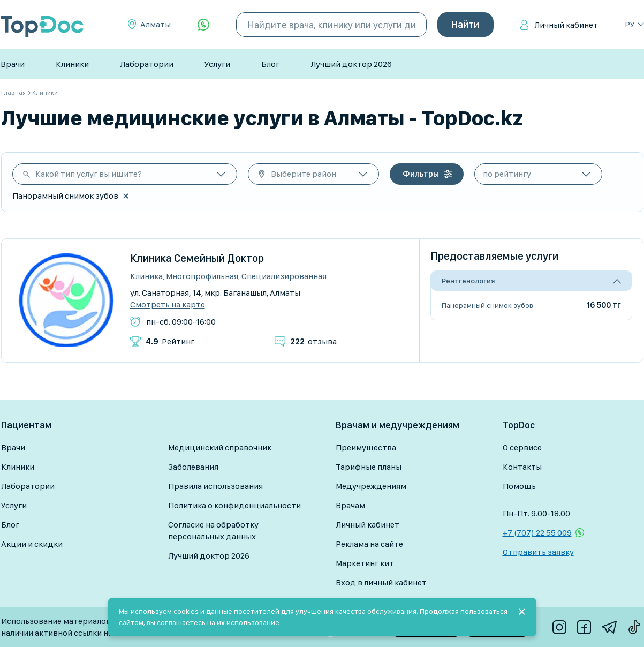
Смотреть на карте (168, 305)
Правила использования (215, 486)
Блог (270, 64)
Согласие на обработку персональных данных (213, 531)
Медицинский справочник (220, 447)
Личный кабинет (566, 25)
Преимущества (366, 447)
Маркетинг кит (365, 563)
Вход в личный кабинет (381, 582)
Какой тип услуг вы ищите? (89, 174)
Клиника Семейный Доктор (197, 258)
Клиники (72, 64)
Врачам (350, 505)
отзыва (313, 341)
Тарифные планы (369, 467)
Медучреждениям (371, 486)
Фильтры (421, 174)
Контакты (522, 467)
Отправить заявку (538, 552)
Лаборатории (147, 64)
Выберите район (304, 174)
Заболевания (193, 467)
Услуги (217, 64)
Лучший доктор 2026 (351, 64)
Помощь (519, 486)
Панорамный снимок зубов (487, 305)
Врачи (13, 64)
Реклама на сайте (369, 544)
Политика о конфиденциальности (234, 505)
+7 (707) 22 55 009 (537, 533)
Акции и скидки (32, 544)
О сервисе (522, 447)
